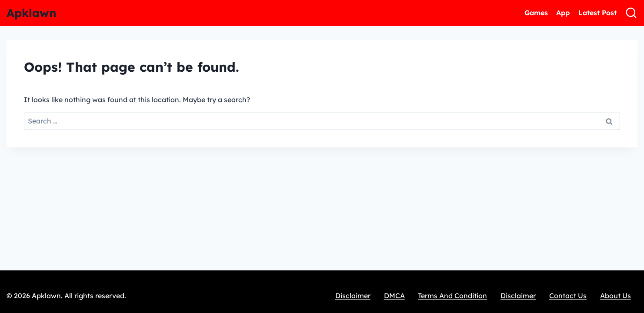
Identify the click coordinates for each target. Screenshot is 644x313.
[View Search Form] (631, 13)
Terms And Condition (452, 296)
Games (536, 13)
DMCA (394, 296)
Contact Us (568, 296)
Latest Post (597, 13)
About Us (616, 296)
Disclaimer (353, 296)
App (563, 13)
